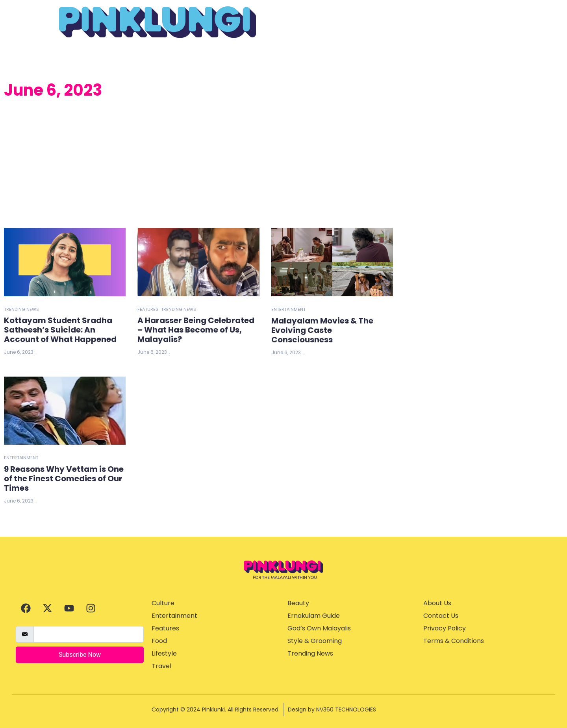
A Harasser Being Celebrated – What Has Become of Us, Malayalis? (196, 330)
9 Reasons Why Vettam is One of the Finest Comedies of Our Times (64, 479)
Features (148, 309)
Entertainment (288, 309)
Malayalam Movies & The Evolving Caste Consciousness (322, 330)
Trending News (21, 309)
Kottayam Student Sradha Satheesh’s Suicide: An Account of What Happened (60, 330)
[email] (89, 634)
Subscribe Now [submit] (80, 655)
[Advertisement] (198, 165)
